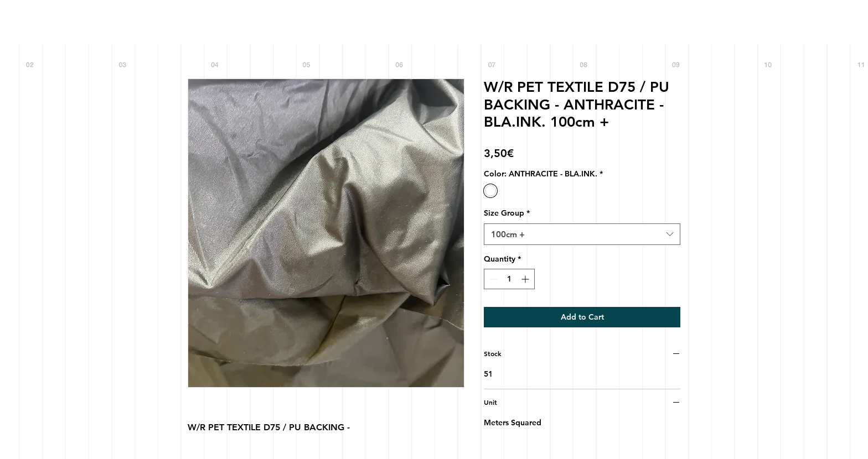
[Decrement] (492, 279)
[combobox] (582, 234)
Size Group (507, 213)
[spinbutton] (509, 279)
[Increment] (526, 279)
